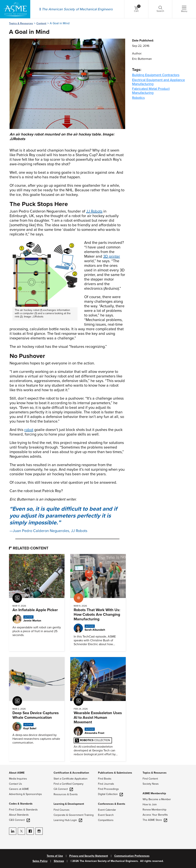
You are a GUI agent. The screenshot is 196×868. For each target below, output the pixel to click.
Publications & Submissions (115, 773)
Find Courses (62, 810)
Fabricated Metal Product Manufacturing (151, 91)
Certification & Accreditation (71, 773)
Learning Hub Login (68, 820)
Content (41, 23)
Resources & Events (66, 794)
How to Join (150, 804)
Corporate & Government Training (74, 815)
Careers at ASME (19, 789)
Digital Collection (110, 794)
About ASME (17, 773)
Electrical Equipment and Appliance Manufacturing (158, 82)
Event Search (106, 815)
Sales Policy (40, 861)
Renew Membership (154, 810)
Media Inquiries (18, 779)
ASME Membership (154, 793)
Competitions (106, 820)
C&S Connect (19, 820)
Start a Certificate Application (71, 779)
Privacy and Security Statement (89, 856)
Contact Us (16, 784)
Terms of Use (55, 856)
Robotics (138, 98)
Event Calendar (107, 810)
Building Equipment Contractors (156, 75)
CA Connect (63, 789)
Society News (151, 784)
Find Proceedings (108, 789)
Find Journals (106, 784)
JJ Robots (94, 211)
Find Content (150, 779)
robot (29, 430)
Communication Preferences (132, 856)
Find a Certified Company (69, 784)
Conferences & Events (112, 804)
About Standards (19, 815)
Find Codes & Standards (23, 810)
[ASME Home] (15, 9)
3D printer (112, 256)
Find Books (105, 779)
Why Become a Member (157, 799)
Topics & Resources (21, 23)
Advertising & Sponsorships (25, 794)
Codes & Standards (21, 804)
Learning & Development (69, 804)
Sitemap (59, 861)
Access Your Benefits (155, 815)
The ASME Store (155, 820)
